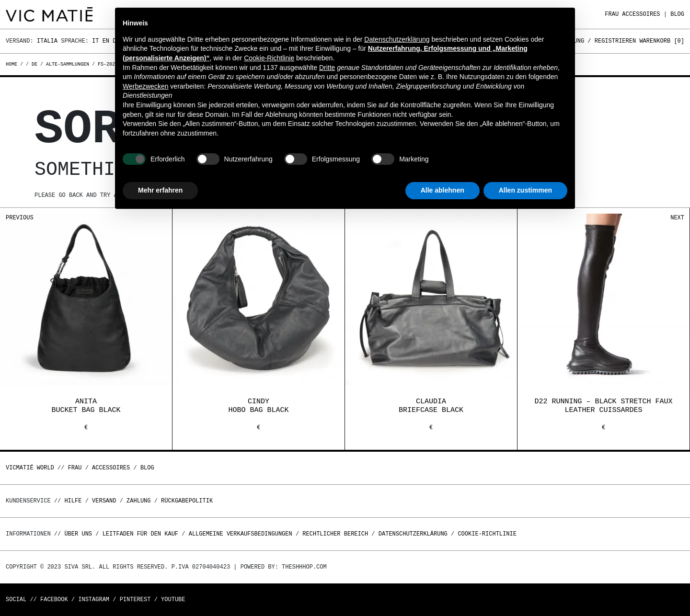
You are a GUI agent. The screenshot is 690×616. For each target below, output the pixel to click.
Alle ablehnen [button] (443, 190)
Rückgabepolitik (187, 501)
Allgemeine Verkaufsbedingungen (241, 534)
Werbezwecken (145, 86)
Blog (677, 14)
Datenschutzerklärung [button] (397, 39)
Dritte (327, 68)
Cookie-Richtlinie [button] (269, 58)
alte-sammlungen (68, 64)
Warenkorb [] (662, 41)
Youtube (173, 599)
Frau (612, 14)
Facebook (54, 599)
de (34, 64)
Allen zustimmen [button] (525, 190)
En (106, 41)
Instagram (94, 599)
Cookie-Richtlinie (487, 534)
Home (13, 64)
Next (677, 218)
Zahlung (138, 501)
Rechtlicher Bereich (335, 534)
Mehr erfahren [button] (160, 190)
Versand (104, 501)
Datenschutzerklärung (413, 534)
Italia (47, 41)
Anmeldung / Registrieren (594, 41)
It (95, 41)
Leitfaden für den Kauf (140, 534)
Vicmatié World (30, 468)
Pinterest (135, 599)
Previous (20, 218)
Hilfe (73, 501)
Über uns (80, 534)
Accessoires (641, 14)
